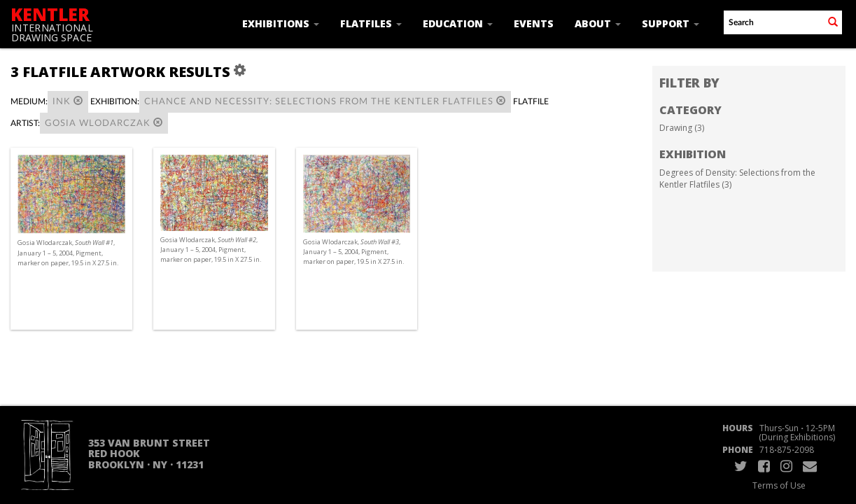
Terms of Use (779, 485)
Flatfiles (371, 23)
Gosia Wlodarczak (104, 123)
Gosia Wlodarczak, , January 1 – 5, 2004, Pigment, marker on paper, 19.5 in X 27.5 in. (68, 252)
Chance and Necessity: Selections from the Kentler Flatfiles (325, 101)
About (598, 23)
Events (534, 23)
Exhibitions (281, 23)
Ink (68, 101)
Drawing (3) (682, 128)
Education (458, 23)
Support (671, 23)
